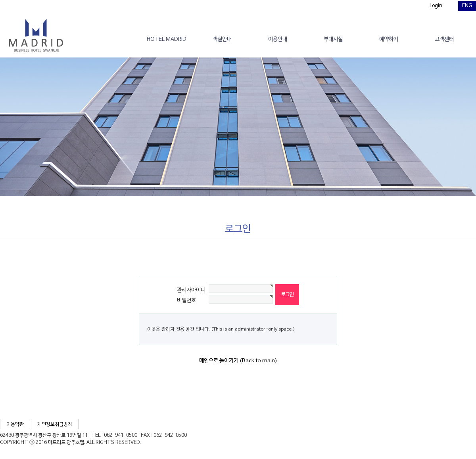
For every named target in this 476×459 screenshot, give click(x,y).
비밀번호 (186, 301)
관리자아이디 (191, 290)
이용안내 (278, 39)
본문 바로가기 (0, 0)
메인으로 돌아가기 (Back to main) (238, 361)
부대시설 (333, 39)
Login (436, 6)
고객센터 (444, 39)
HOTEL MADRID (167, 39)
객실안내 (222, 39)
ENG (467, 6)
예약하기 (389, 39)
